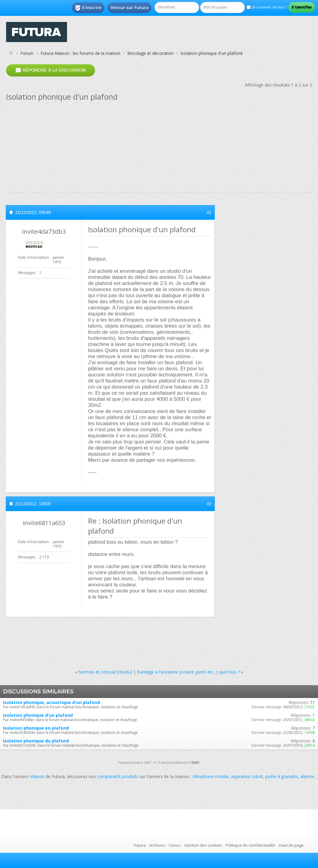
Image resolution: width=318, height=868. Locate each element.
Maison (37, 776)
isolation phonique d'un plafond (38, 715)
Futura (140, 845)
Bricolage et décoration (150, 53)
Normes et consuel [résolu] (105, 672)
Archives (157, 845)
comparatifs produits (118, 776)
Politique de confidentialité (250, 845)
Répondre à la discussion (51, 70)
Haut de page (291, 845)
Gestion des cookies (203, 845)
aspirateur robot (247, 776)
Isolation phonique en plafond (36, 728)
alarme (307, 776)
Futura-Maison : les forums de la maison (80, 53)
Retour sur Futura (129, 8)
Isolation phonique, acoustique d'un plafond (51, 702)
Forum (27, 53)
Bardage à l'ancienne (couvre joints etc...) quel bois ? (188, 672)
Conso (175, 845)
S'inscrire (88, 8)
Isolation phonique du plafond (36, 741)
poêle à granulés (282, 776)
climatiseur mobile (210, 776)
